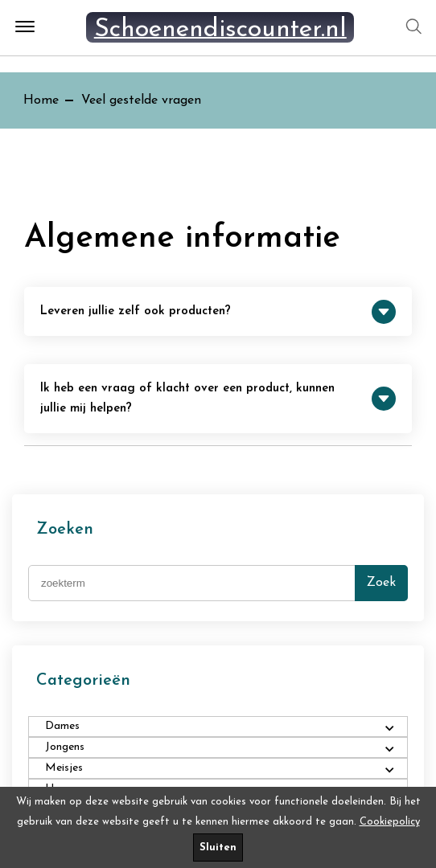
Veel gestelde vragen (141, 100)
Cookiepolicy (390, 822)
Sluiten (218, 848)
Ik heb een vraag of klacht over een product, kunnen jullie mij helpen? (218, 399)
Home (41, 100)
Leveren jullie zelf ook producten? (218, 312)
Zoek (381, 583)
